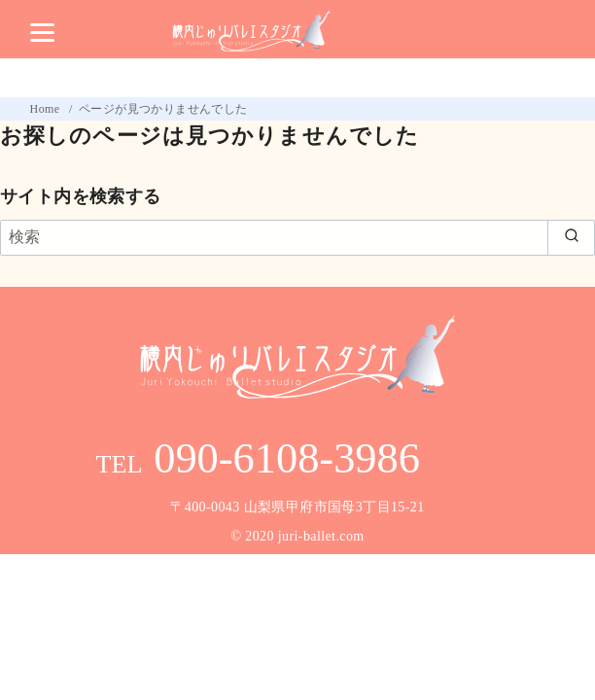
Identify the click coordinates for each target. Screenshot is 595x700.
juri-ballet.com (321, 536)
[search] (571, 237)
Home (47, 109)
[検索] (297, 237)
